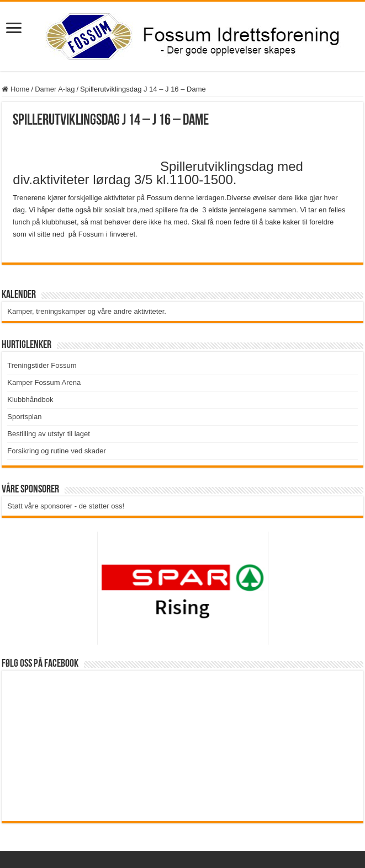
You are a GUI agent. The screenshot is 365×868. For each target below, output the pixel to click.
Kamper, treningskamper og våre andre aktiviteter (86, 311)
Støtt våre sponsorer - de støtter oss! (66, 506)
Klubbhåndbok (30, 400)
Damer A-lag (55, 89)
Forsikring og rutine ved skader (56, 451)
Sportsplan (24, 417)
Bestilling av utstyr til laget (49, 434)
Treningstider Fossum (42, 365)
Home (15, 89)
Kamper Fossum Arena (44, 382)
